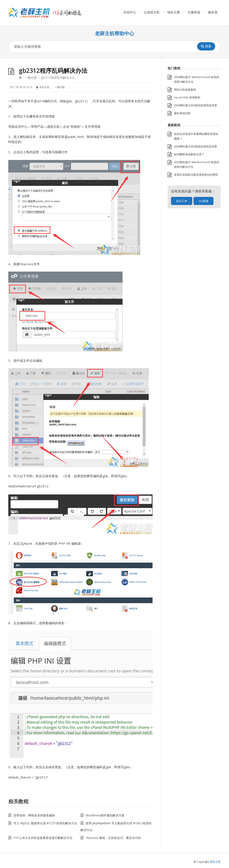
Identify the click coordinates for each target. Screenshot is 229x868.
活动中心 (130, 12)
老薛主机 (215, 862)
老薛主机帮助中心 (114, 33)
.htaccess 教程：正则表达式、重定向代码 (113, 838)
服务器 (213, 12)
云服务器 (194, 12)
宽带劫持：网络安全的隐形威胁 (34, 815)
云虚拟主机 (152, 12)
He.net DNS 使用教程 (187, 97)
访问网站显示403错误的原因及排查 (196, 105)
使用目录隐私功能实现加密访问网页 (196, 175)
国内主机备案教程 (185, 90)
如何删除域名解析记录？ (189, 154)
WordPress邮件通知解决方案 (105, 815)
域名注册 (174, 12)
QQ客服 (204, 201)
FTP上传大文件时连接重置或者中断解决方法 (43, 838)
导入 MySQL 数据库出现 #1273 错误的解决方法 (45, 823)
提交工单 (182, 201)
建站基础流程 (182, 113)
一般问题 (31, 78)
